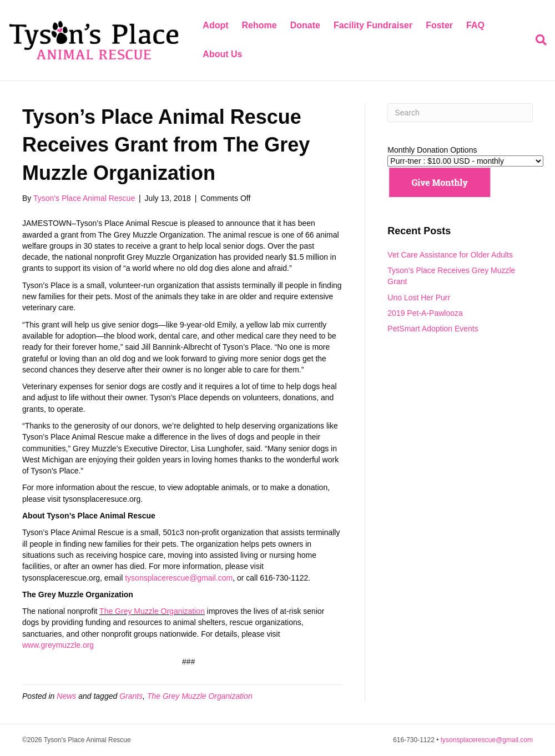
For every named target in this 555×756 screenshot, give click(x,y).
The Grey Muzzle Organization (152, 611)
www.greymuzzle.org (58, 645)
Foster (439, 25)
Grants (131, 696)
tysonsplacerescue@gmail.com (179, 578)
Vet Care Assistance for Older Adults (450, 255)
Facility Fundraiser (373, 25)
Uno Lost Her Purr (419, 298)
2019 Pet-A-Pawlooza (425, 313)
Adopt (215, 25)
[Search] (538, 40)
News (66, 696)
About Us (222, 54)
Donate (305, 25)
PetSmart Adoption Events (433, 329)
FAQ (475, 25)
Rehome (259, 25)
